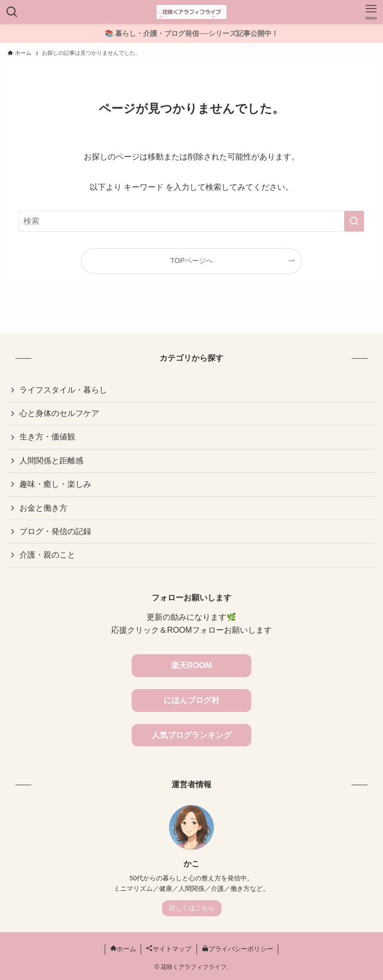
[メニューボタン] (371, 12)
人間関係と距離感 (51, 461)
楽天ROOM (191, 665)
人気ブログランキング (191, 735)
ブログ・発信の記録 (55, 531)
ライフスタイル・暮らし (63, 390)
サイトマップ (169, 949)
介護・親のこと (47, 555)
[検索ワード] (191, 221)
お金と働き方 (43, 508)
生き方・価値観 (47, 437)
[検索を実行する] (354, 221)
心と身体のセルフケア (59, 413)
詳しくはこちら (192, 908)
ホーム (123, 949)
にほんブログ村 (191, 700)
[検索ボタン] (12, 12)
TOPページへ (191, 261)
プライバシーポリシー (238, 949)
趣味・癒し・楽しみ (55, 484)
